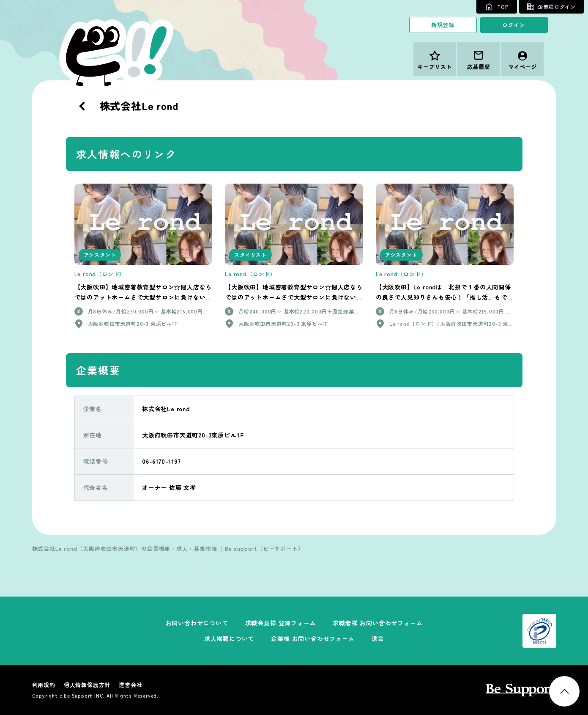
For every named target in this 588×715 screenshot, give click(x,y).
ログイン (514, 25)
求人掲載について (229, 638)
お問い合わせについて (197, 623)
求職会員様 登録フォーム (281, 623)
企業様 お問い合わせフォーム (313, 638)
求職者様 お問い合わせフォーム (377, 623)
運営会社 (130, 685)
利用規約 (44, 685)
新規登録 (443, 25)
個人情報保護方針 (87, 685)
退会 (378, 638)
